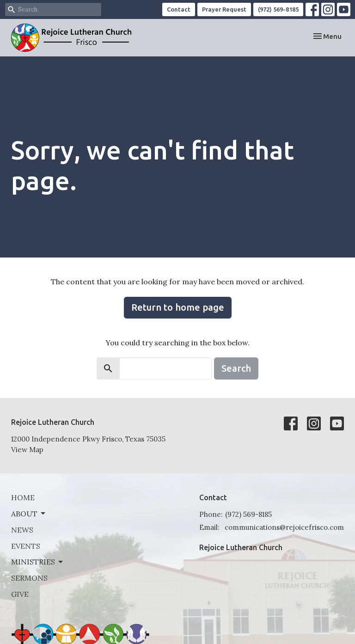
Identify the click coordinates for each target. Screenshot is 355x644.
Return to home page (178, 307)
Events (26, 546)
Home (23, 497)
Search (236, 368)
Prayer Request (224, 9)
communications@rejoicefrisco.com (284, 527)
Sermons (29, 578)
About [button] (29, 514)
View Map (27, 450)
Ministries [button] (38, 562)
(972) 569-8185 (278, 9)
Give (20, 594)
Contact (179, 9)
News (22, 530)
